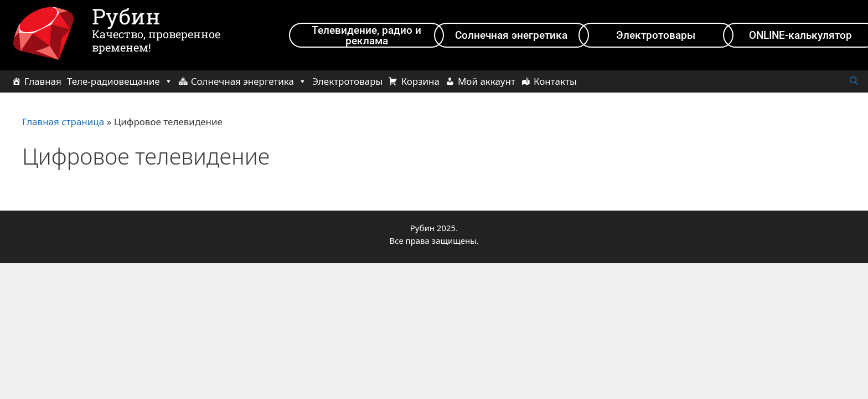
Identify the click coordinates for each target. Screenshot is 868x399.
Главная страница (63, 122)
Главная (43, 81)
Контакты (555, 81)
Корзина (420, 81)
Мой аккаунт (487, 81)
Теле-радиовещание (120, 81)
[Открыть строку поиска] (854, 81)
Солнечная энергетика (249, 81)
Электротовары (347, 81)
